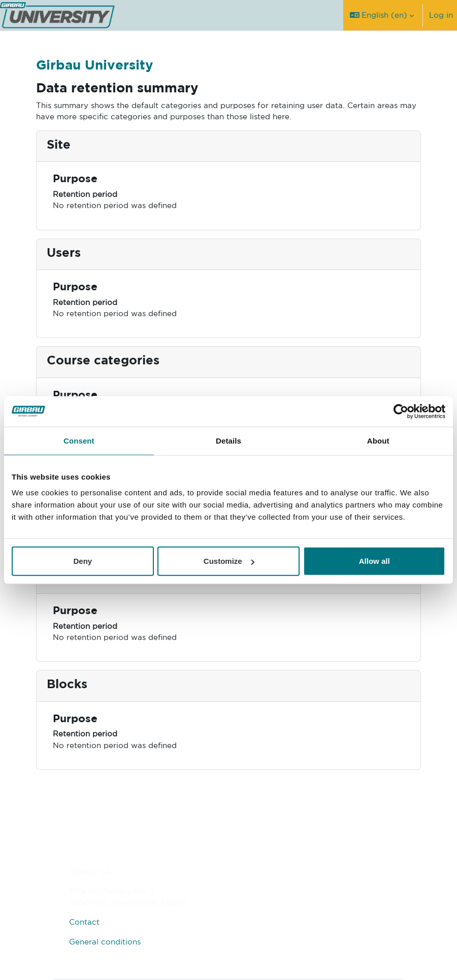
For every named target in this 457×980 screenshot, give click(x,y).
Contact (84, 922)
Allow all (374, 561)
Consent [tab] (79, 440)
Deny (83, 561)
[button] (382, 15)
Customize (229, 561)
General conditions (105, 942)
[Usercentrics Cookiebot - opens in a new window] (401, 411)
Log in (441, 15)
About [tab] (378, 440)
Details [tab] (228, 440)
